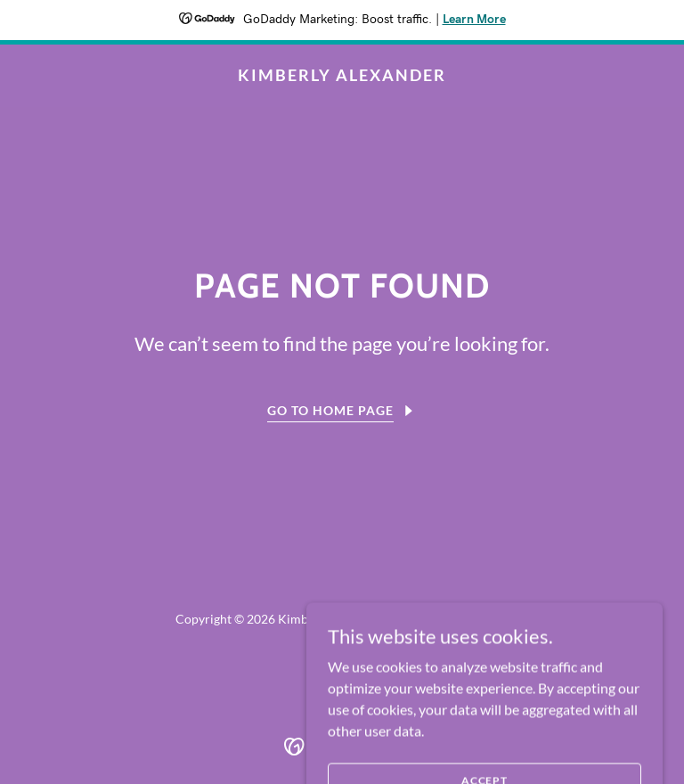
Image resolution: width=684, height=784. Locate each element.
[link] (342, 75)
